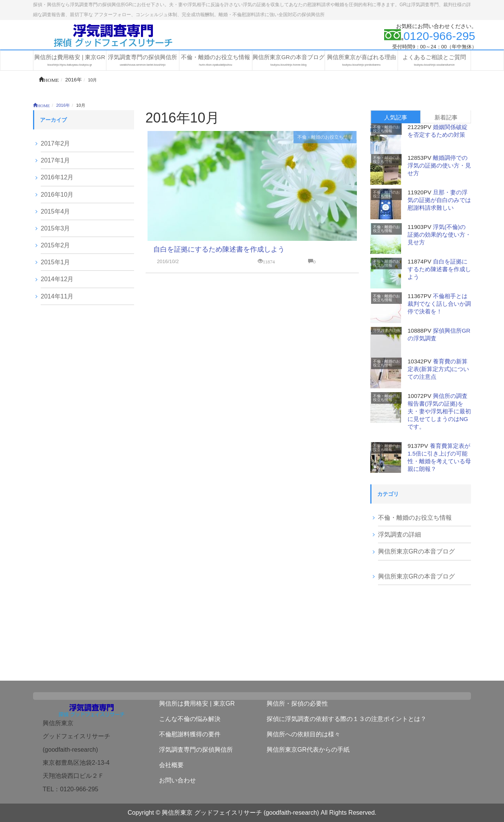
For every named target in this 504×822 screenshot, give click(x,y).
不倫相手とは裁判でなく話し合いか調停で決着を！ (439, 304)
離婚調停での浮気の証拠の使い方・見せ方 (439, 165)
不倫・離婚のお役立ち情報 (325, 137)
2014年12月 (57, 279)
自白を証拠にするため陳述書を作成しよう (219, 249)
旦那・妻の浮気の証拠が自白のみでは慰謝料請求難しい (439, 200)
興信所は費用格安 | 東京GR (197, 704)
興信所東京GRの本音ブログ (416, 551)
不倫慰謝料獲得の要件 (190, 734)
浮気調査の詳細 (386, 331)
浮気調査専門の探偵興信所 (196, 750)
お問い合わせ (177, 780)
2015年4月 (56, 211)
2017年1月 (56, 160)
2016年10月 (57, 195)
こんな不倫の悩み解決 (190, 719)
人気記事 (396, 117)
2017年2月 (56, 143)
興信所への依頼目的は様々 (303, 734)
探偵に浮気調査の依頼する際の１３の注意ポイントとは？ (346, 719)
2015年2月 (56, 245)
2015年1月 (56, 262)
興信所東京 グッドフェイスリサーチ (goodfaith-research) (240, 813)
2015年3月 (56, 228)
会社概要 (171, 765)
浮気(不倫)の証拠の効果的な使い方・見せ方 (439, 235)
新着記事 (446, 117)
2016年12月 (57, 177)
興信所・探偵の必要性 (297, 704)
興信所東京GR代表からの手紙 (308, 750)
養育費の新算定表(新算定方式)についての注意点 (438, 369)
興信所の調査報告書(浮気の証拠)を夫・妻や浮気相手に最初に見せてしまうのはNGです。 (439, 411)
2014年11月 (57, 296)
